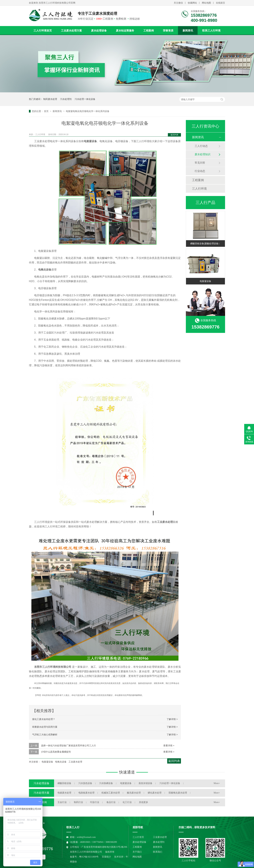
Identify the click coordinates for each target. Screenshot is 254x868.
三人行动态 (201, 146)
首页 (47, 111)
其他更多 (144, 802)
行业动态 (200, 171)
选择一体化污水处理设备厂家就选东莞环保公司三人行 (68, 746)
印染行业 (95, 802)
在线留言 (220, 3)
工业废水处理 (75, 762)
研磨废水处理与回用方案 (45, 727)
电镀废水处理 (64, 793)
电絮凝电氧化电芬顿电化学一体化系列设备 (88, 111)
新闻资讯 (188, 31)
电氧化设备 (61, 762)
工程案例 (149, 31)
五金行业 (62, 802)
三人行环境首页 (43, 31)
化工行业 (127, 802)
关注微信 (178, 3)
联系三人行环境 (211, 31)
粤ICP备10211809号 (89, 857)
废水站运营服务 (125, 31)
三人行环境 (40, 134)
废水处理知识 (203, 154)
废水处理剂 (159, 842)
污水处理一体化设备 (85, 99)
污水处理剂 (66, 99)
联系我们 (158, 852)
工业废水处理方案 (71, 31)
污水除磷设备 (106, 783)
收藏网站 (192, 3)
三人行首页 (138, 837)
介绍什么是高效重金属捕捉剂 (56, 752)
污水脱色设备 (85, 783)
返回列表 (174, 135)
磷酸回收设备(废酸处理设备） (206, 243)
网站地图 (206, 3)
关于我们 (137, 852)
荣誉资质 (168, 31)
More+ (217, 783)
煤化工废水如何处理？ (44, 719)
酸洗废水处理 (134, 793)
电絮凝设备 (47, 762)
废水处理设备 (99, 31)
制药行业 (78, 802)
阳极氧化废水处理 (178, 793)
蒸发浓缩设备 (145, 783)
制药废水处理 (50, 99)
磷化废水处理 (155, 793)
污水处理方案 (42, 793)
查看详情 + (169, 746)
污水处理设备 (42, 783)
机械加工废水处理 (111, 793)
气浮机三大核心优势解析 (45, 735)
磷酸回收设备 (64, 783)
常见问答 (200, 163)
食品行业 (111, 802)
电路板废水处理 (86, 793)
